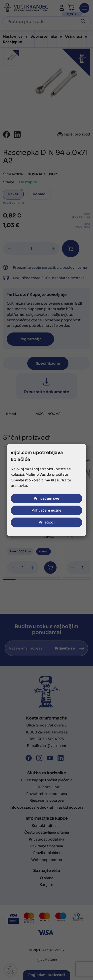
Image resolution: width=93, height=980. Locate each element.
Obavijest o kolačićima (30, 480)
